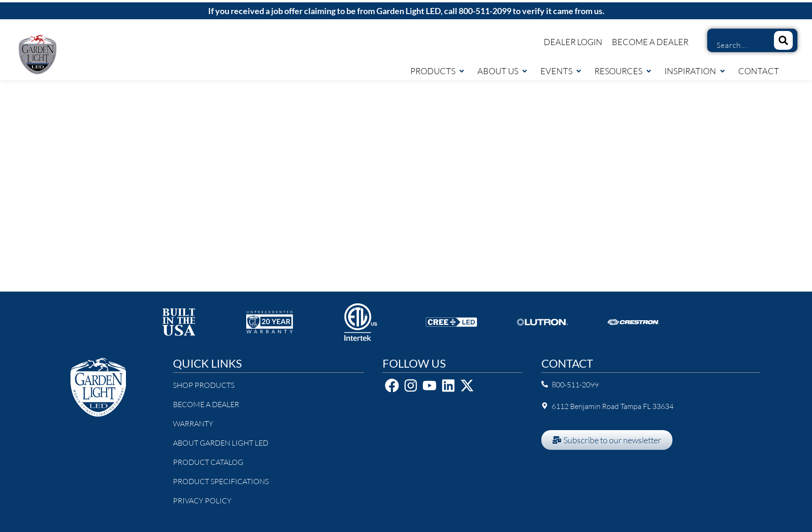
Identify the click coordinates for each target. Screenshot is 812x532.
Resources (623, 71)
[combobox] (737, 45)
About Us (503, 71)
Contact (759, 71)
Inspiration (695, 71)
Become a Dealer (650, 42)
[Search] (783, 40)
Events (561, 71)
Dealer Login (573, 42)
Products (438, 71)
